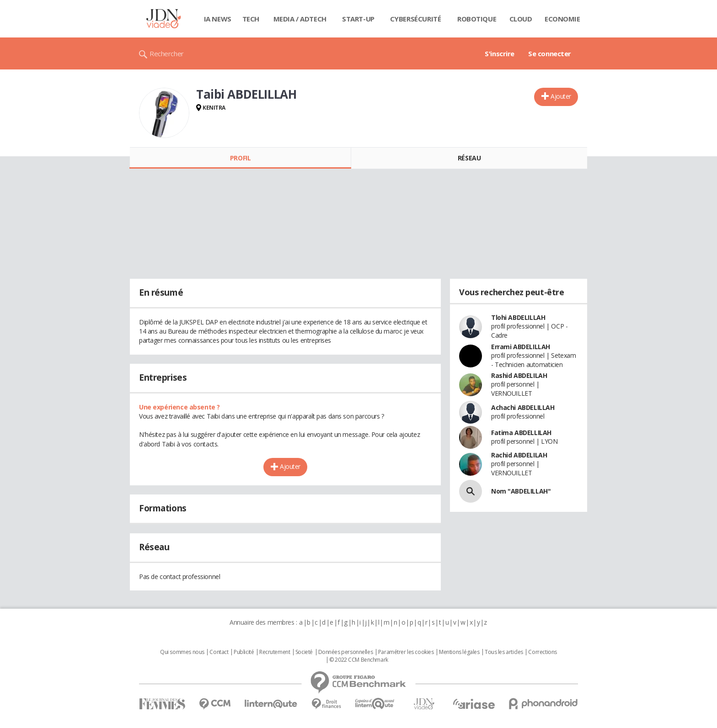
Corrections (542, 652)
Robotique (477, 19)
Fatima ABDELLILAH (521, 433)
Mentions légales (459, 652)
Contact (219, 652)
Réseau (469, 158)
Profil (240, 158)
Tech (251, 19)
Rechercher (167, 53)
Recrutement (275, 652)
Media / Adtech (300, 19)
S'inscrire (500, 53)
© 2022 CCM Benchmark (359, 660)
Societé (304, 652)
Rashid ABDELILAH (519, 375)
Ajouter (561, 96)
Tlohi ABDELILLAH (518, 317)
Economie (562, 19)
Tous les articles (504, 652)
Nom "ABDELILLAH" (521, 491)
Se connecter (550, 53)
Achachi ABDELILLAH (523, 407)
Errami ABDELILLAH (521, 347)
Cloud (521, 19)
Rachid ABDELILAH (519, 455)
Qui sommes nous (182, 652)
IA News (218, 19)
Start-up (358, 19)
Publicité (244, 652)
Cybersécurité (416, 19)
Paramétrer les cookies (406, 652)
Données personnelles (346, 652)
